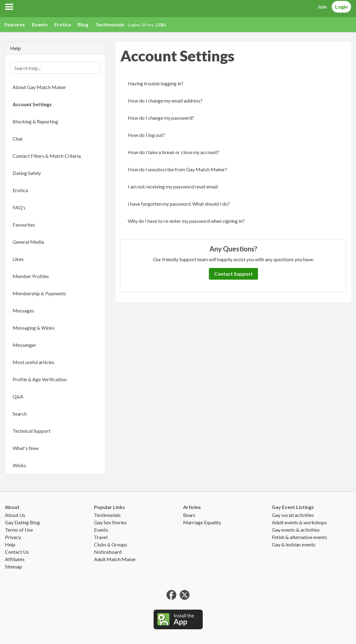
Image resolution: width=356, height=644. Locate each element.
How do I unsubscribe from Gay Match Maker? (178, 169)
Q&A (18, 396)
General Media (28, 242)
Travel (101, 537)
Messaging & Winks (34, 328)
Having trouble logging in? (156, 83)
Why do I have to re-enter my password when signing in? (186, 221)
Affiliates (15, 559)
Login (341, 7)
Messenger (24, 345)
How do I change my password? (161, 118)
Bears (189, 515)
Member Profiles (31, 276)
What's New (26, 448)
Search (20, 414)
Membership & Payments (39, 293)
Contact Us (17, 552)
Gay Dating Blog (22, 522)
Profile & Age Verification (40, 379)
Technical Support (31, 431)
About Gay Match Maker (39, 87)
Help (10, 544)
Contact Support (233, 274)
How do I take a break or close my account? (174, 152)
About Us (15, 515)
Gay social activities (293, 515)
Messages (23, 310)
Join (322, 7)
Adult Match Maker (115, 559)
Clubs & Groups (111, 544)
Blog (83, 24)
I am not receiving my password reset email (173, 186)
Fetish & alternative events (299, 537)
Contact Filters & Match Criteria (47, 156)
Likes (18, 259)
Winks (19, 465)
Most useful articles (33, 362)
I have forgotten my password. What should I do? (179, 204)
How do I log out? (146, 135)
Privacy (13, 537)
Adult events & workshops (299, 522)
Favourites (24, 225)
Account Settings (32, 104)
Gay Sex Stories (110, 522)
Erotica (63, 24)
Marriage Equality (202, 522)
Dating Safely (27, 173)
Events (40, 24)
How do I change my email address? (165, 101)
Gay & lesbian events (294, 544)
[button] (9, 7)
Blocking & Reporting (35, 121)
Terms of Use (19, 530)
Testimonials (110, 24)
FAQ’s (19, 207)
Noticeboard (108, 552)
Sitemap (14, 566)
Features (15, 24)
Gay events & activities (296, 530)
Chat (18, 139)
